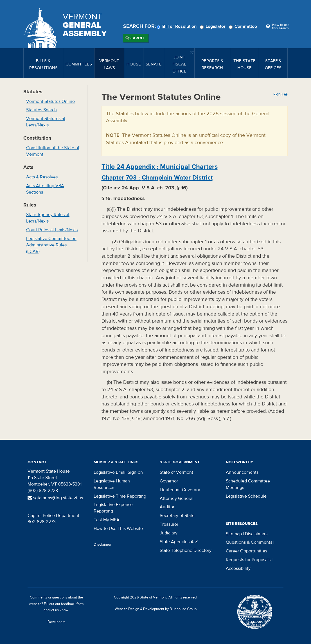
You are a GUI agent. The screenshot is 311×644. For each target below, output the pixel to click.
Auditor (167, 507)
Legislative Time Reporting (120, 496)
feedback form (72, 604)
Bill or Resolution (177, 26)
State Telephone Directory (186, 550)
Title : (160, 167)
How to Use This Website (118, 529)
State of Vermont (176, 472)
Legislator (214, 26)
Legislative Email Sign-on (118, 472)
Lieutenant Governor (180, 490)
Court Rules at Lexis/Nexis (52, 230)
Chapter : (157, 178)
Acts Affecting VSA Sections (45, 189)
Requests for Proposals (248, 560)
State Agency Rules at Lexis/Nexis (48, 218)
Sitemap (234, 534)
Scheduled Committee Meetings (248, 484)
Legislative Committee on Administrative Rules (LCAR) (51, 245)
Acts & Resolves (42, 177)
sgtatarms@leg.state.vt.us (55, 498)
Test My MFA (107, 520)
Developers (56, 622)
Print (280, 94)
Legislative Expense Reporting (113, 508)
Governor (169, 481)
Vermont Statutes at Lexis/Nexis (46, 122)
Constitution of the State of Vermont (53, 151)
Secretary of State (177, 516)
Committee (244, 26)
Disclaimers (256, 534)
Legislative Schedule (246, 496)
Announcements (242, 472)
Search (136, 38)
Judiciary (169, 533)
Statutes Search (41, 110)
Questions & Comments (249, 542)
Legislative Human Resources (112, 484)
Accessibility (238, 568)
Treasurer (169, 524)
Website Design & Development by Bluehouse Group (156, 609)
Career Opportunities (246, 551)
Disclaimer (103, 545)
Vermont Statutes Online (50, 101)
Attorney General (177, 498)
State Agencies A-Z (179, 542)
